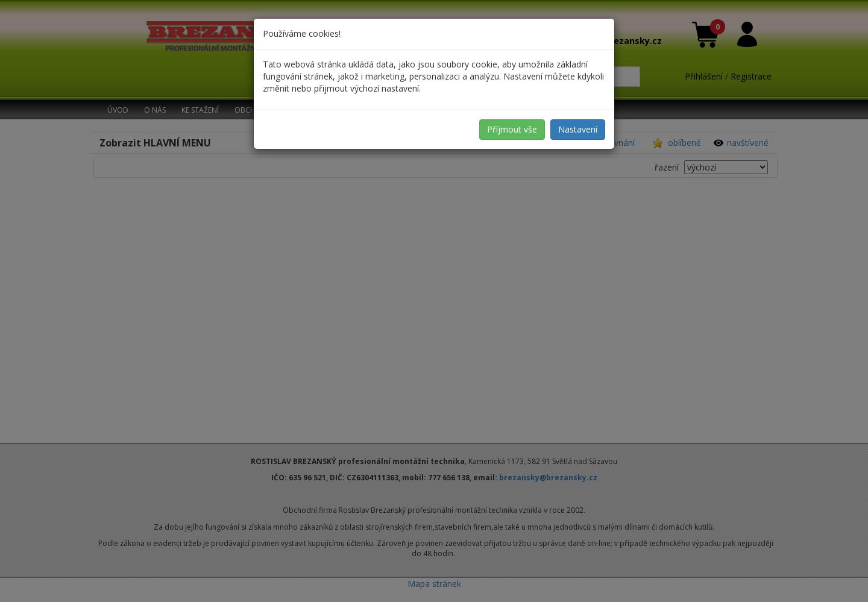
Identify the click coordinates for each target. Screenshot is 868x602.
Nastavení (578, 129)
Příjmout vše (512, 129)
